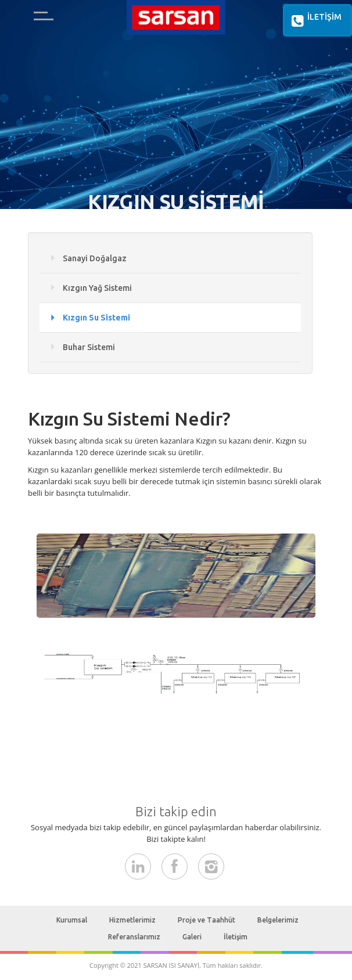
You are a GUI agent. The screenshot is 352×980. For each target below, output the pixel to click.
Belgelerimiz (278, 920)
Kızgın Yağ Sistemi (97, 288)
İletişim (236, 937)
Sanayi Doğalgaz (95, 258)
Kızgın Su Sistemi (96, 318)
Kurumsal (72, 920)
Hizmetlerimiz (132, 920)
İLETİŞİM (315, 21)
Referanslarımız (134, 937)
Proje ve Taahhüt (206, 920)
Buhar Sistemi (89, 347)
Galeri (192, 937)
